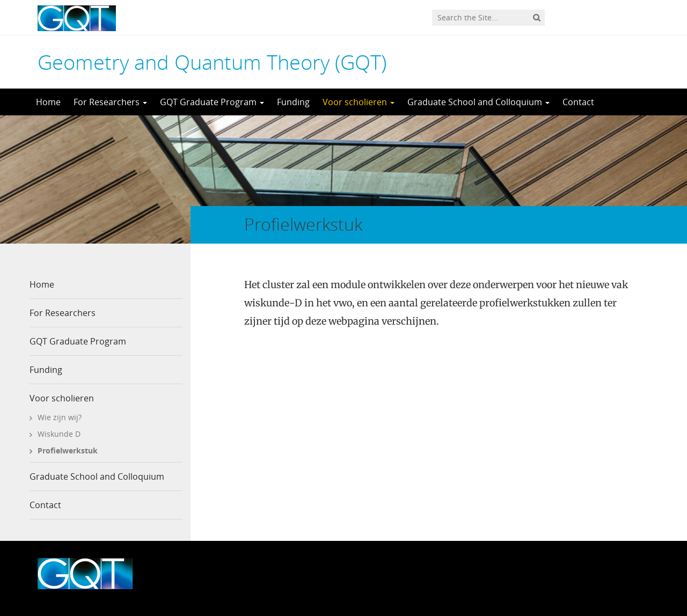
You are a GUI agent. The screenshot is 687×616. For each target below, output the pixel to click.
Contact (578, 102)
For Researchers (110, 102)
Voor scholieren (359, 102)
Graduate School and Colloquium (478, 102)
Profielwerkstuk (68, 450)
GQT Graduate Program (212, 102)
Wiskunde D (59, 434)
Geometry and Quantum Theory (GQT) (212, 62)
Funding (293, 102)
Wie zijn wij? (60, 417)
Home (48, 102)
